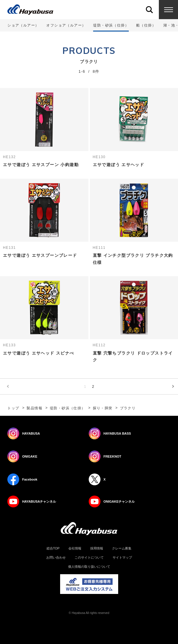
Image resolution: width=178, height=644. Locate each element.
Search (149, 10)
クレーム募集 (122, 548)
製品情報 (34, 408)
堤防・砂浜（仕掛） (68, 408)
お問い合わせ (56, 558)
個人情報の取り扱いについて (89, 567)
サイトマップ (122, 558)
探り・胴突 (103, 408)
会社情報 (75, 548)
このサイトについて (89, 558)
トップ (13, 408)
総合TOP (53, 548)
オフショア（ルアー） (66, 25)
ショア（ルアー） (23, 25)
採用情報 (97, 548)
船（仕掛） (146, 25)
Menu (168, 10)
